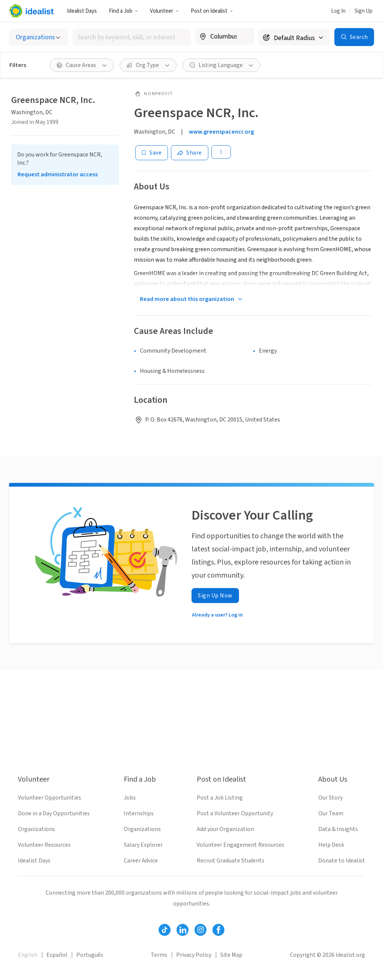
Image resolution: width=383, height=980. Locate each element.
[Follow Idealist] (165, 930)
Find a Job (123, 11)
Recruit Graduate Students (231, 861)
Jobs (130, 798)
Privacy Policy (194, 955)
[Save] (152, 153)
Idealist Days (82, 11)
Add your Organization (225, 829)
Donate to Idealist (342, 861)
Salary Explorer (143, 845)
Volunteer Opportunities (50, 798)
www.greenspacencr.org (221, 132)
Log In (338, 11)
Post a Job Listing (220, 798)
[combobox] (132, 37)
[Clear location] (244, 37)
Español (57, 955)
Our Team (331, 813)
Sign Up (364, 11)
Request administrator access (58, 174)
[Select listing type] (39, 37)
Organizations (36, 829)
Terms (159, 955)
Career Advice (141, 861)
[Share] (190, 153)
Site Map (231, 955)
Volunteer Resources (44, 845)
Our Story (330, 798)
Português (90, 955)
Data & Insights (338, 829)
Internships (139, 813)
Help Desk (331, 845)
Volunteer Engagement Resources (240, 845)
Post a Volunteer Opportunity (235, 813)
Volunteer (164, 11)
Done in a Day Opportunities (54, 813)
